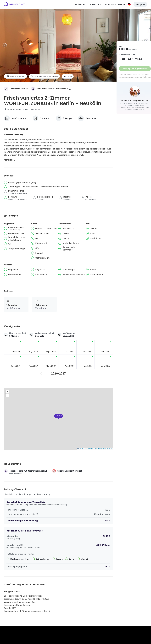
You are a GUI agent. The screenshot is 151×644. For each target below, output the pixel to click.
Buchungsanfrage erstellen (135, 69)
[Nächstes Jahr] (76, 374)
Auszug (139, 59)
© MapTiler (88, 449)
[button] (59, 417)
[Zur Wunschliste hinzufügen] (44, 76)
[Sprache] (129, 4)
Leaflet (80, 449)
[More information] (70, 89)
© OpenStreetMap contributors (102, 449)
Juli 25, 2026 (126, 59)
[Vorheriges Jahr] (41, 374)
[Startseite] (14, 4)
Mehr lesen (9, 160)
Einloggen (140, 4)
